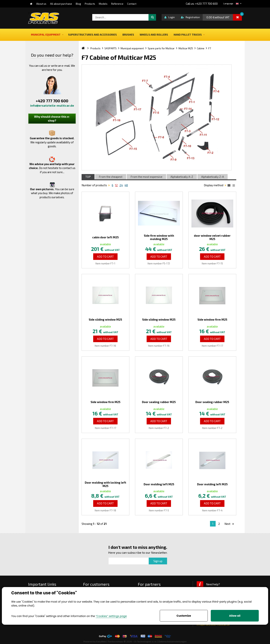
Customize (184, 616)
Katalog (229, 186)
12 (116, 185)
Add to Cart (105, 257)
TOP (88, 177)
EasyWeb (101, 641)
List (234, 186)
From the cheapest (111, 177)
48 (126, 185)
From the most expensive (146, 177)
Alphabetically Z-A (213, 177)
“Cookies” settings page (111, 616)
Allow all (235, 616)
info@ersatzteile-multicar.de (52, 105)
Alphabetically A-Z (182, 177)
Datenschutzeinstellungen (173, 641)
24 (121, 185)
